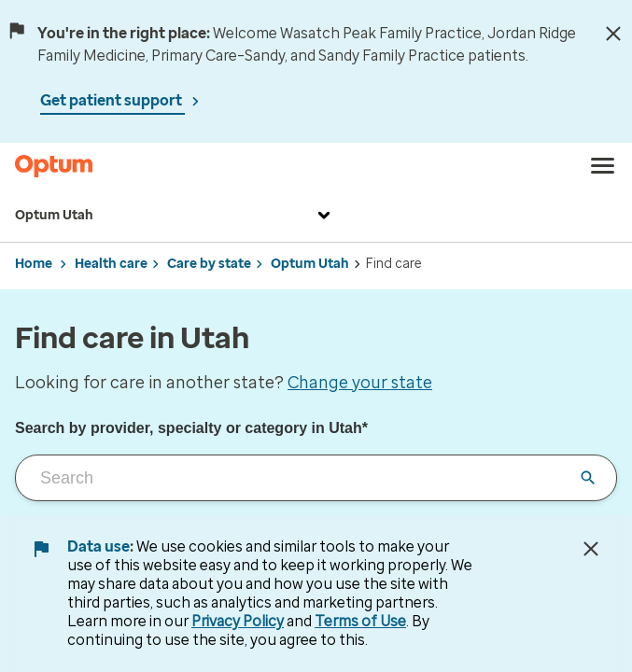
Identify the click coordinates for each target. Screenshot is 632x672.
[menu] (603, 166)
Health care (111, 264)
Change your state (360, 383)
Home (34, 264)
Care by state (209, 264)
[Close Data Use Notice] (591, 549)
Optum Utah (175, 216)
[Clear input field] (588, 478)
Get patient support (112, 100)
